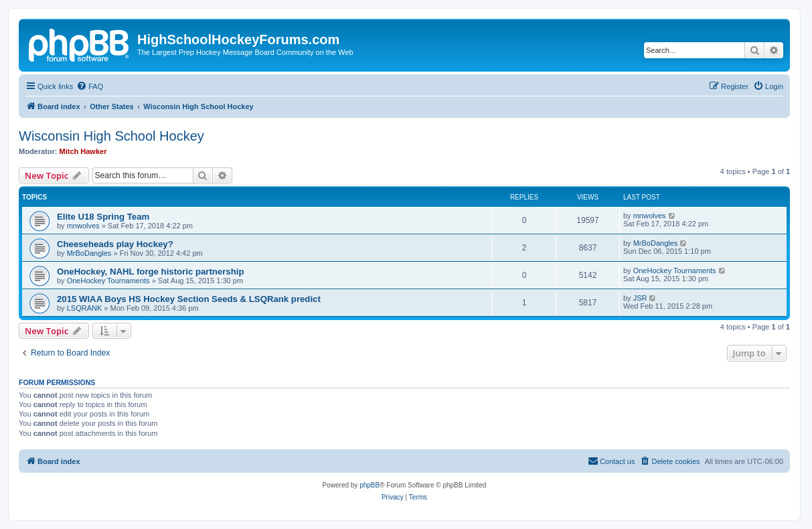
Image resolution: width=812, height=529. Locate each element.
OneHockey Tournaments (108, 281)
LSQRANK (85, 308)
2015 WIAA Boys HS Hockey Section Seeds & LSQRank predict (189, 299)
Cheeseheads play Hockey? (115, 244)
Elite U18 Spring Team (103, 217)
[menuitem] (90, 86)
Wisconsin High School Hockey (111, 136)
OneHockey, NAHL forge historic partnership (150, 272)
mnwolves (83, 226)
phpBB (370, 485)
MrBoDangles (89, 253)
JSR (640, 298)
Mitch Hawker (83, 151)
